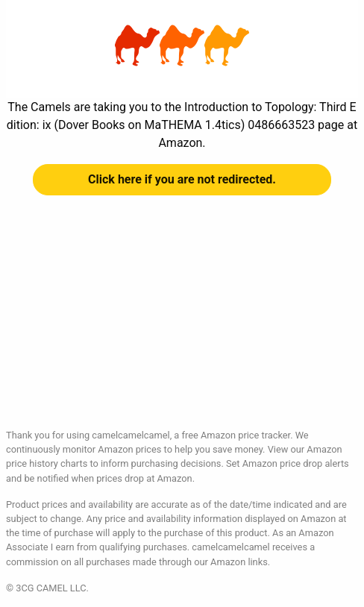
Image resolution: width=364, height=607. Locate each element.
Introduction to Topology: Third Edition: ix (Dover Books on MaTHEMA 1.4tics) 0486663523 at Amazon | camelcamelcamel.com (182, 45)
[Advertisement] (182, 324)
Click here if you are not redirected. (182, 179)
